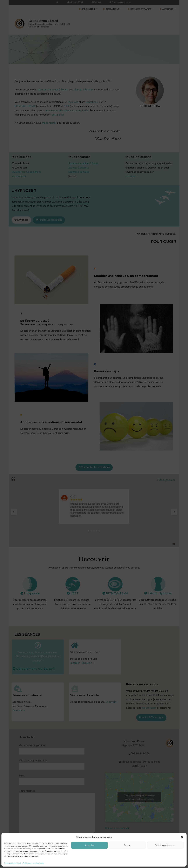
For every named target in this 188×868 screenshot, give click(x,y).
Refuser (127, 845)
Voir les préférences (165, 845)
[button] (182, 837)
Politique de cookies (13, 863)
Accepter (90, 845)
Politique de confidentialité (33, 863)
